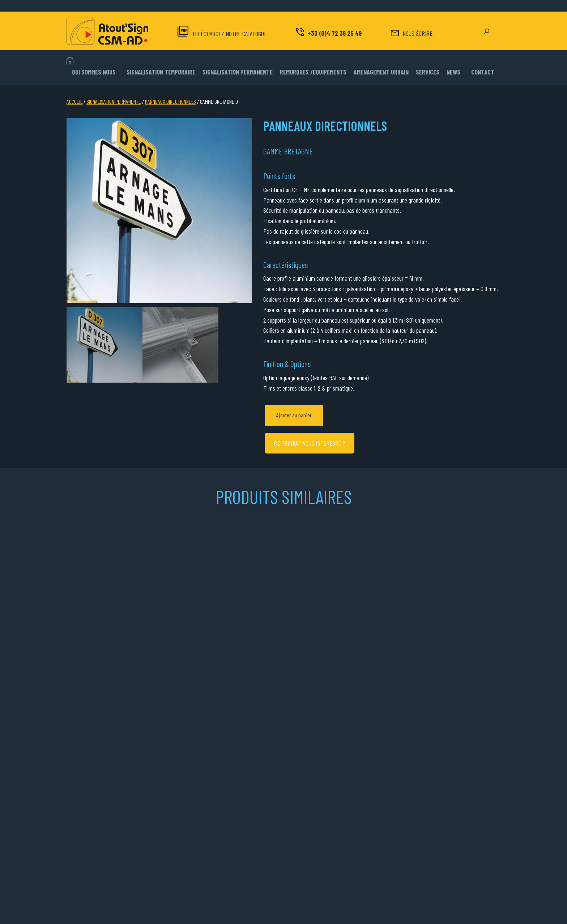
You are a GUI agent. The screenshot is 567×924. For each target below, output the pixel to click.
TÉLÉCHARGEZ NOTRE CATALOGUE (229, 34)
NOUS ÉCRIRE (417, 33)
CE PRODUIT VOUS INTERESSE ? (310, 443)
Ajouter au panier (294, 415)
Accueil (74, 101)
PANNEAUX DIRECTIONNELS (170, 101)
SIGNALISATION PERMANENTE (114, 101)
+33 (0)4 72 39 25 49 (335, 33)
